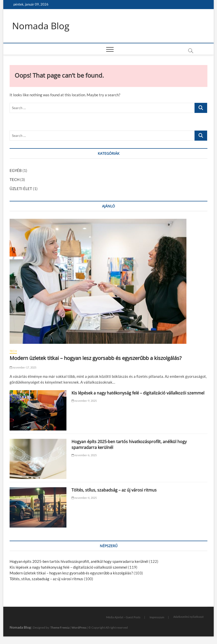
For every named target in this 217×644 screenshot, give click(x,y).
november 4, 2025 (84, 498)
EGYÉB (16, 170)
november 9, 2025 (84, 401)
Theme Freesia (60, 627)
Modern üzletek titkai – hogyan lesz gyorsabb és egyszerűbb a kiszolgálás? (96, 358)
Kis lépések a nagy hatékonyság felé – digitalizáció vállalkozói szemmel (138, 393)
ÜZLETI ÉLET (21, 189)
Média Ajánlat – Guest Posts (123, 617)
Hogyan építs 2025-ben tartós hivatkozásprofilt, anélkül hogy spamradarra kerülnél (79, 561)
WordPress (79, 627)
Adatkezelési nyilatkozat (188, 617)
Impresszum (157, 617)
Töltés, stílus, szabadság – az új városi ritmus (114, 490)
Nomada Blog (41, 26)
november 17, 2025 (23, 367)
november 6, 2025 (84, 455)
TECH (15, 179)
